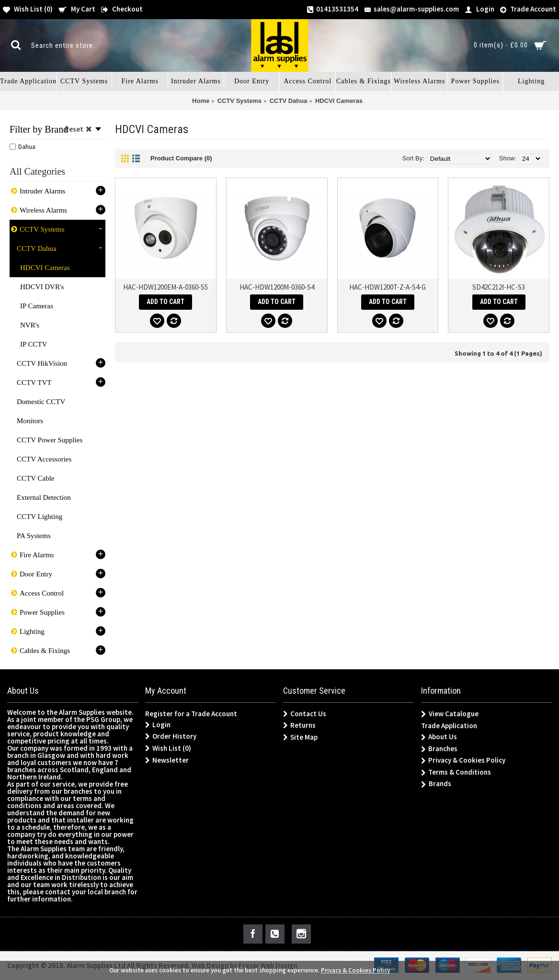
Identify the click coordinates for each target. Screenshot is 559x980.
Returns (299, 725)
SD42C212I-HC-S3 (499, 287)
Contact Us (305, 714)
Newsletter (167, 760)
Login (158, 725)
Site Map (300, 737)
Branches (439, 749)
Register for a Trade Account (191, 714)
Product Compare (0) (181, 158)
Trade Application (449, 726)
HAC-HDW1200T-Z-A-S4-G (388, 287)
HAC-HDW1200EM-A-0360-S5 (165, 287)
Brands (436, 784)
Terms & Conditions (456, 772)
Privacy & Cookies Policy (463, 760)
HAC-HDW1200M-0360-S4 (277, 287)
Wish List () (168, 748)
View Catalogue (450, 714)
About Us (439, 737)
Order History (171, 736)
